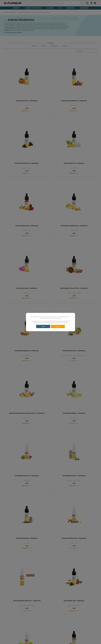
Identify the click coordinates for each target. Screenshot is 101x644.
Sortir (58, 326)
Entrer (43, 326)
